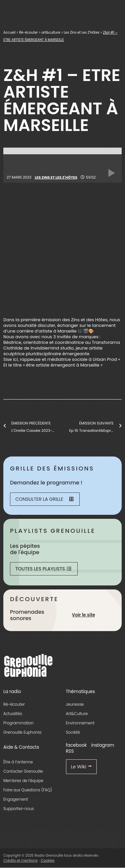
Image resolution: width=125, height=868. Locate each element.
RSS (70, 751)
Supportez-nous (18, 809)
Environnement (80, 723)
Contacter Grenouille (23, 771)
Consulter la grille (44, 499)
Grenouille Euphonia (22, 732)
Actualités (13, 714)
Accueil (9, 32)
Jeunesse (75, 704)
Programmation (18, 723)
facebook (76, 745)
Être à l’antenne (18, 762)
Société (73, 732)
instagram (102, 745)
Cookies (48, 861)
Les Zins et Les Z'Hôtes (81, 32)
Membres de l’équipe (23, 781)
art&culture (51, 32)
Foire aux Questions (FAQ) (28, 790)
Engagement (16, 799)
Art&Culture (77, 714)
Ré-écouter (28, 32)
